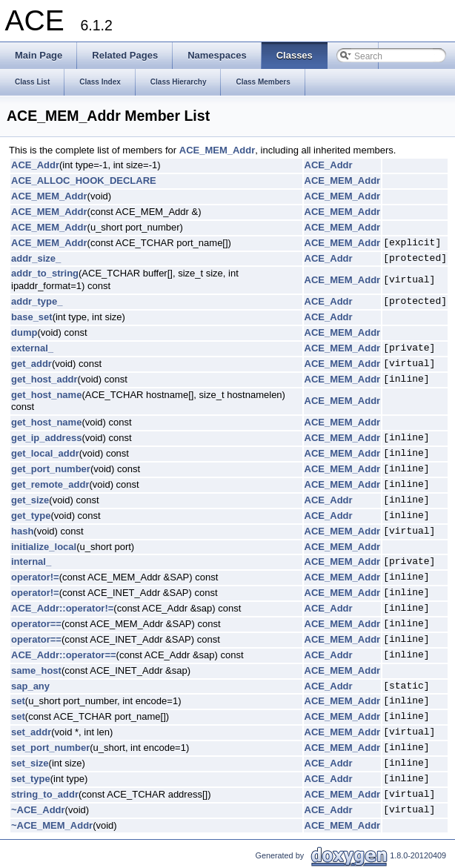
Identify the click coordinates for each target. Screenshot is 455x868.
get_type (31, 516)
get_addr (31, 364)
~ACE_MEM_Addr (52, 825)
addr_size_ (36, 258)
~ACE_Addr (38, 810)
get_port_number (51, 469)
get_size (30, 500)
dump (24, 332)
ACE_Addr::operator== (64, 655)
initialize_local (44, 547)
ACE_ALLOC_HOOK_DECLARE (84, 180)
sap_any (30, 686)
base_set (32, 317)
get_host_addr (44, 379)
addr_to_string (45, 273)
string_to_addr (45, 794)
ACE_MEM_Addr (217, 150)
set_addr (31, 732)
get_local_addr (45, 453)
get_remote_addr (50, 484)
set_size (30, 763)
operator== (36, 624)
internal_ (31, 561)
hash (22, 531)
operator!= (35, 577)
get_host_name (46, 395)
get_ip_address (46, 438)
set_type (31, 779)
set (18, 701)
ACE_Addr (35, 165)
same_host (36, 670)
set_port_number (50, 748)
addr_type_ (37, 301)
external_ (32, 348)
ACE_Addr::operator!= (62, 608)
